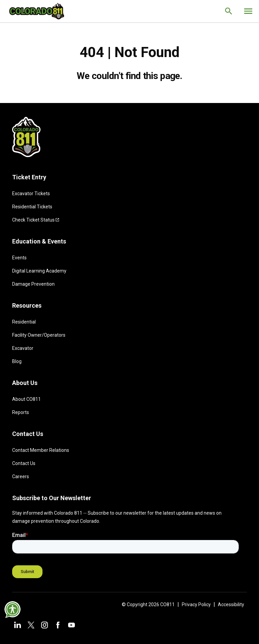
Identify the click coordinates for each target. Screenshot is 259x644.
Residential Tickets (32, 207)
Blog (17, 361)
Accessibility (231, 604)
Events (19, 258)
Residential (24, 322)
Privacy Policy (196, 604)
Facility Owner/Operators (39, 335)
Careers (21, 476)
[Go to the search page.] (229, 11)
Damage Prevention (33, 284)
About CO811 (26, 399)
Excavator (23, 348)
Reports (21, 412)
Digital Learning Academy (39, 271)
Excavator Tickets (31, 194)
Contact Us (24, 463)
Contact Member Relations (41, 450)
